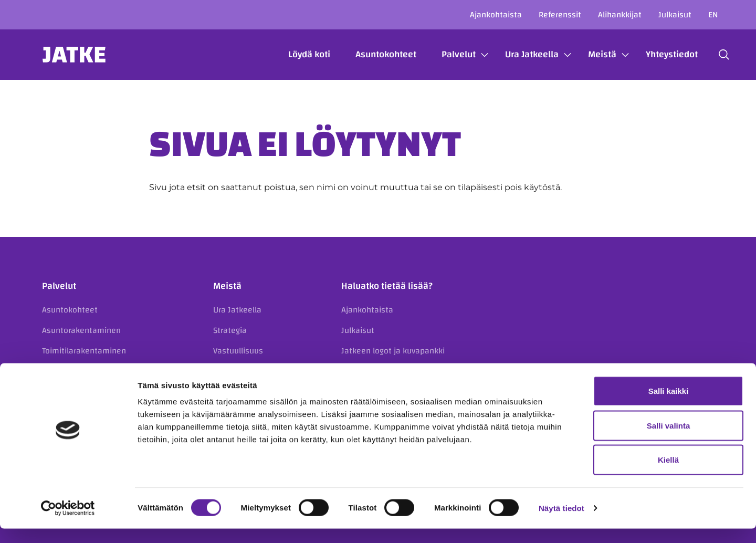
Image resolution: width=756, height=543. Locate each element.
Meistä (591, 54)
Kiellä (668, 474)
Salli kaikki (669, 405)
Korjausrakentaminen (82, 371)
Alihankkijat (620, 15)
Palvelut (448, 54)
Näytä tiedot (561, 522)
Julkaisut (675, 15)
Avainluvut (232, 371)
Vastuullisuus (238, 351)
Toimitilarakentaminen (84, 351)
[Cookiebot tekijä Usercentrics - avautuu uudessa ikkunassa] (68, 523)
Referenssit (560, 15)
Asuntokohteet (375, 54)
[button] (713, 55)
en (713, 15)
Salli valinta (669, 440)
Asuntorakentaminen (81, 330)
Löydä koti (298, 54)
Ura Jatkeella (521, 54)
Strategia (230, 330)
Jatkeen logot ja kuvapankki (393, 351)
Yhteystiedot (661, 54)
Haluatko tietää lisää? (387, 286)
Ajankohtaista (496, 15)
